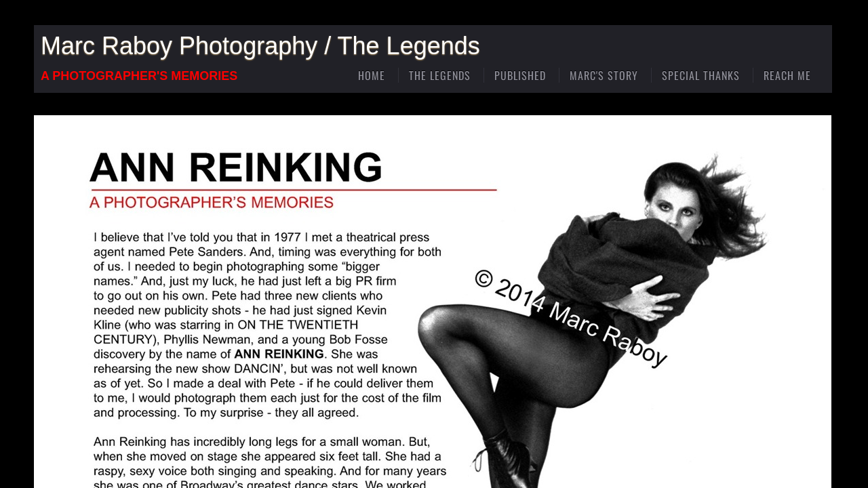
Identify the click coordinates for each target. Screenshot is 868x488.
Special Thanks (701, 75)
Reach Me (787, 75)
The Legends (440, 75)
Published (520, 75)
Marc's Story (604, 75)
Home (372, 75)
